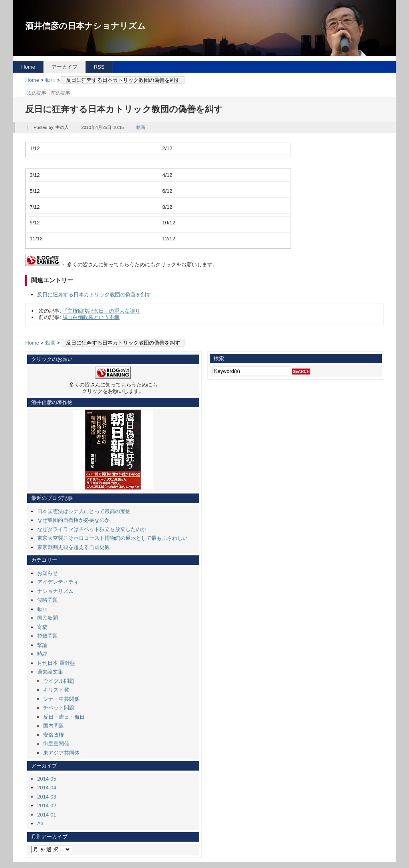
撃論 (42, 645)
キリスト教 (56, 690)
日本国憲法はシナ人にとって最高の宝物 (84, 511)
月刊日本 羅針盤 (56, 663)
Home (28, 67)
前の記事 (61, 93)
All (40, 823)
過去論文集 (50, 672)
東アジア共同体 (61, 753)
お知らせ (48, 573)
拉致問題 (48, 636)
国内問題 (54, 726)
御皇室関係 (56, 744)
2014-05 (47, 779)
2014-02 (47, 806)
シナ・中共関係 (61, 699)
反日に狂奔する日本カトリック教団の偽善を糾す (94, 294)
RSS (99, 67)
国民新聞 (48, 618)
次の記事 (37, 93)
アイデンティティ (58, 582)
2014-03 (47, 797)
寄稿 (42, 627)
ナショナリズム (55, 591)
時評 (42, 654)
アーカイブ (65, 67)
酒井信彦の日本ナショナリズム (85, 26)
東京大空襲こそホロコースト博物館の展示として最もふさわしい (112, 538)
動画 (50, 80)
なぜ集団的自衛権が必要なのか (73, 520)
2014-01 (47, 815)
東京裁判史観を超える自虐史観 (73, 547)
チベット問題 (59, 708)
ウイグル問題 (59, 681)
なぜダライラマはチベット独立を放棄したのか (92, 529)
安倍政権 (54, 735)
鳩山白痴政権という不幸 (91, 317)
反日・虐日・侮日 (64, 717)
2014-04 (47, 788)
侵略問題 (48, 600)
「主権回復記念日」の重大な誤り (101, 311)
